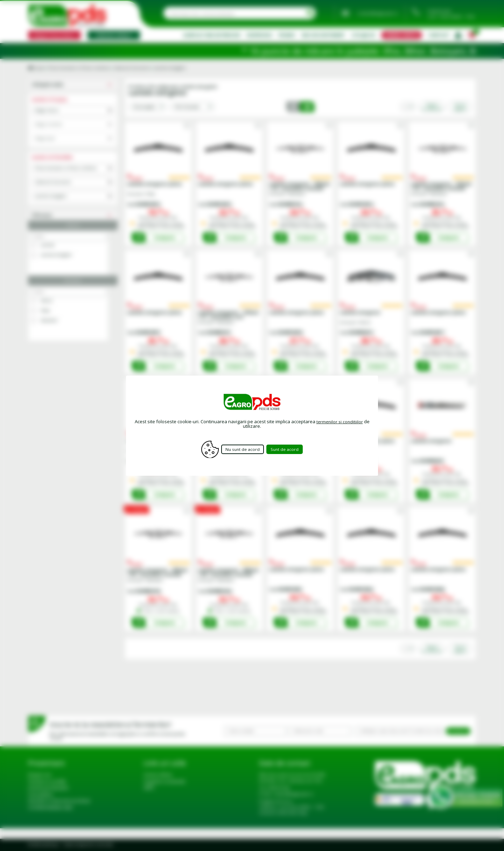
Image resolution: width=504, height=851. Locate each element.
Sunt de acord (290, 449)
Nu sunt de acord (242, 449)
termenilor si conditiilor (339, 421)
